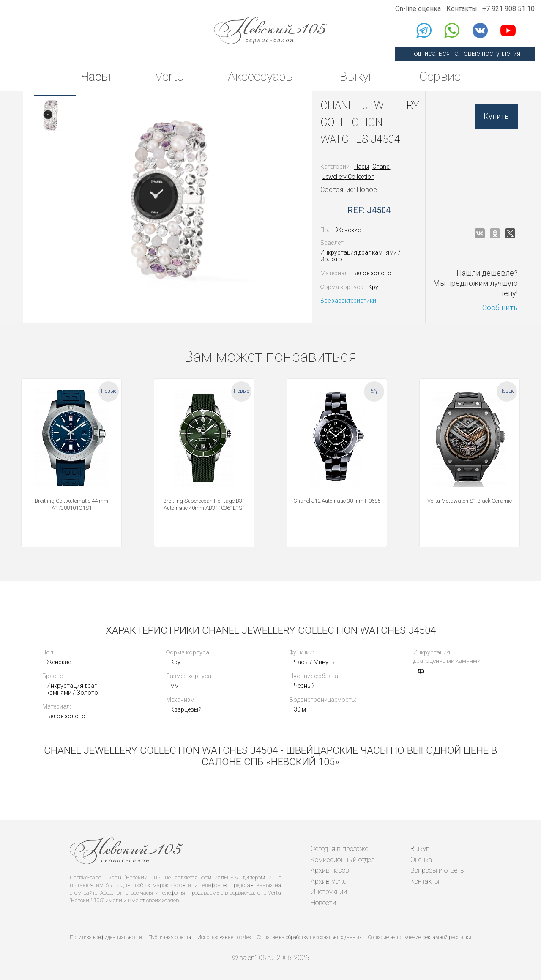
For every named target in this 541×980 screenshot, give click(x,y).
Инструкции (329, 892)
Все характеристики (348, 301)
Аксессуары (261, 76)
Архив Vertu (329, 881)
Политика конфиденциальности (106, 937)
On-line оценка (418, 9)
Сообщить (500, 308)
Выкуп (357, 76)
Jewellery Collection (348, 177)
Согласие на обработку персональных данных (309, 937)
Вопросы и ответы (438, 870)
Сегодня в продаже (339, 849)
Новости (323, 903)
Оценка (421, 860)
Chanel (381, 167)
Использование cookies (224, 937)
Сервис (440, 76)
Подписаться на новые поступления (465, 53)
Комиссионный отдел (343, 860)
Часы (96, 76)
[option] (55, 116)
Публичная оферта (170, 937)
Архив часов (330, 870)
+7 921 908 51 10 (508, 9)
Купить (496, 116)
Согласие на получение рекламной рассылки (420, 937)
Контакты (462, 9)
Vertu (169, 76)
